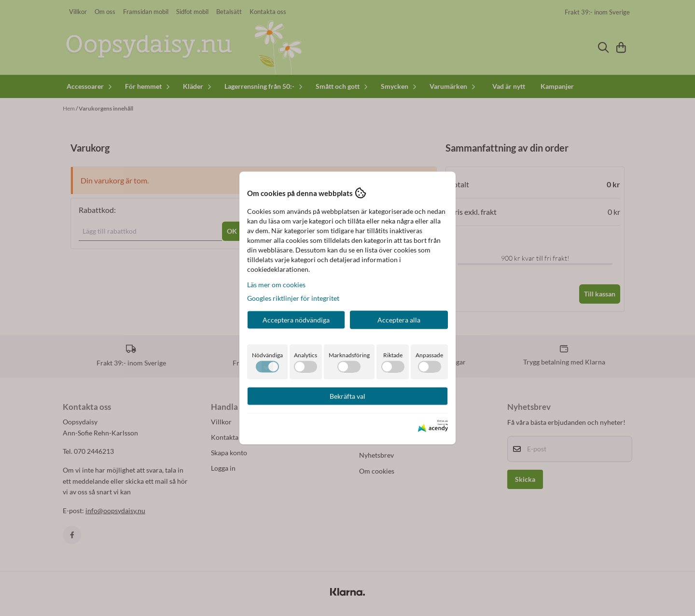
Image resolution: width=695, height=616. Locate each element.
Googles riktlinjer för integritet (293, 298)
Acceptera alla (399, 320)
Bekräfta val (347, 396)
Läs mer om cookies (276, 285)
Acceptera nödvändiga (296, 320)
